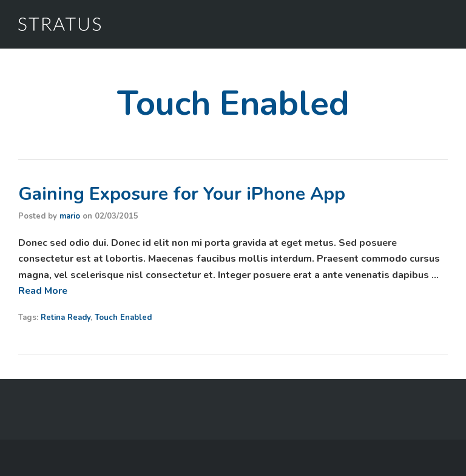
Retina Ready (66, 318)
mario (70, 216)
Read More (43, 291)
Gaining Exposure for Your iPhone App (182, 194)
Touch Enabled (123, 318)
